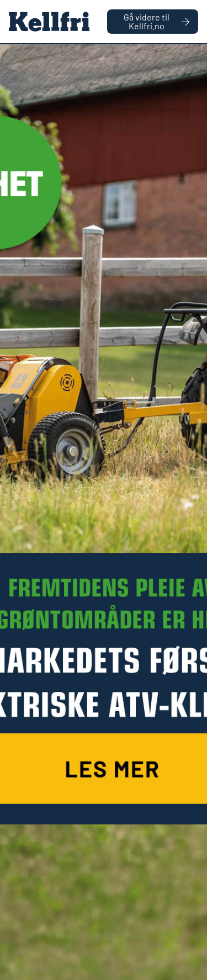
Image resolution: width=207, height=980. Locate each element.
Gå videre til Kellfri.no (156, 21)
